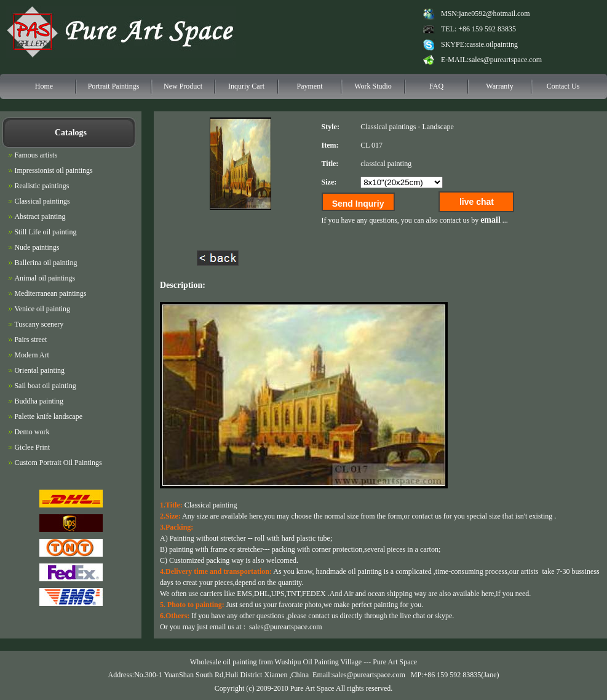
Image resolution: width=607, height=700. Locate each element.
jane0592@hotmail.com (494, 14)
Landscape (438, 127)
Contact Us (563, 86)
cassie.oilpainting (492, 44)
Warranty (499, 86)
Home (44, 86)
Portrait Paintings (114, 86)
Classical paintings (388, 127)
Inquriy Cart (246, 86)
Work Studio (373, 86)
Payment (310, 86)
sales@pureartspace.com (505, 60)
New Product (183, 86)
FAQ (436, 86)
